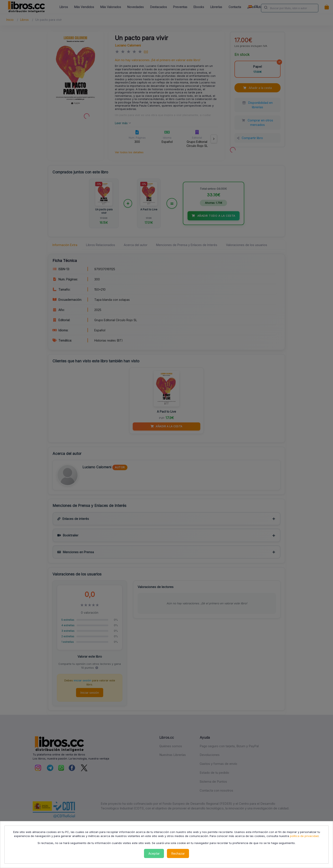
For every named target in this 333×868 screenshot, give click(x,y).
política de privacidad (304, 836)
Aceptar (154, 853)
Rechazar (178, 853)
